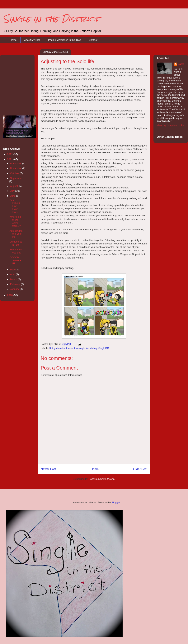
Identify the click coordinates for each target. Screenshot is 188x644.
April (13, 274)
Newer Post (48, 469)
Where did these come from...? (15, 221)
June (13, 196)
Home (13, 40)
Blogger (116, 502)
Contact (93, 40)
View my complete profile (171, 125)
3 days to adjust (58, 348)
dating (94, 348)
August (14, 186)
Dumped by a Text (16, 243)
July (13, 191)
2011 (10, 159)
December (16, 164)
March (14, 279)
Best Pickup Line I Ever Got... (15, 206)
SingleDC (104, 348)
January (15, 289)
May (13, 270)
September (16, 178)
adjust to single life (79, 348)
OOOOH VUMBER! (15, 260)
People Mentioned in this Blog (65, 40)
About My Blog (32, 40)
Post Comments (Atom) (102, 479)
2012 (10, 154)
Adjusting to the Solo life (16, 234)
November (16, 168)
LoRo (181, 64)
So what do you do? (16, 251)
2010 (10, 295)
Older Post (140, 469)
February (16, 284)
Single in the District (51, 19)
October (15, 173)
